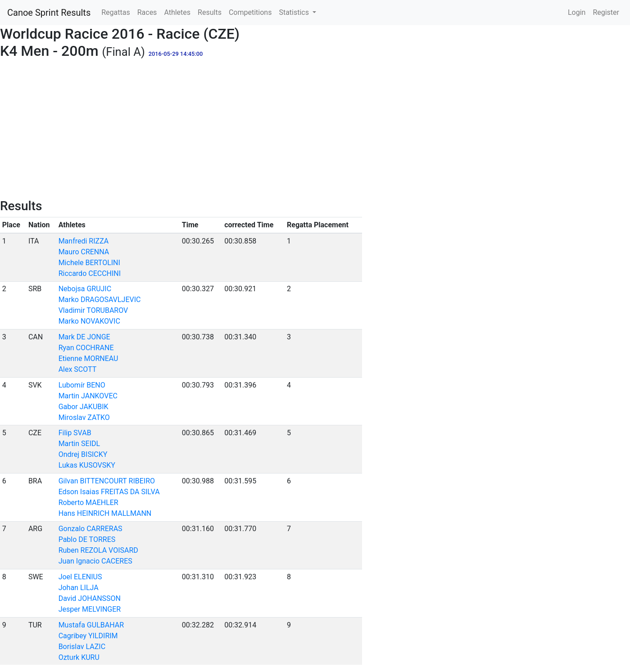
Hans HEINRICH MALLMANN (105, 513)
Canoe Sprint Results (49, 13)
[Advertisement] (315, 131)
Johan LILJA (79, 588)
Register (606, 12)
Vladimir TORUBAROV (93, 310)
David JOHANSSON (90, 598)
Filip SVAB (75, 433)
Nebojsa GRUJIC (85, 289)
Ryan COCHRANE (86, 348)
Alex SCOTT (78, 369)
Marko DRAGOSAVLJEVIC (100, 300)
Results (210, 12)
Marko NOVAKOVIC (89, 321)
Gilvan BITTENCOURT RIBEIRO (107, 481)
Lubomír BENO (82, 385)
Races (147, 12)
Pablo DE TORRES (87, 539)
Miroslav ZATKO (84, 417)
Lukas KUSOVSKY (87, 465)
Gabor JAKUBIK (84, 407)
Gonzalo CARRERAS (91, 529)
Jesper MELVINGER (90, 609)
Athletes (177, 12)
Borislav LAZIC (82, 647)
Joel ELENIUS (80, 577)
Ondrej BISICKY (83, 454)
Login (577, 12)
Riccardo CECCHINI (90, 273)
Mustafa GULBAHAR (91, 625)
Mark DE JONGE (84, 337)
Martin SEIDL (79, 444)
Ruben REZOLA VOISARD (98, 550)
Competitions (250, 12)
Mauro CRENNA (84, 252)
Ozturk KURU (79, 657)
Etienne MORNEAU (88, 359)
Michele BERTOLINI (89, 263)
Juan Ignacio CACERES (95, 561)
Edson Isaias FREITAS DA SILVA (109, 492)
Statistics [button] (295, 12)
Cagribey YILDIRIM (88, 636)
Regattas (116, 12)
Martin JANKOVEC (88, 396)
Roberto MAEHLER (88, 503)
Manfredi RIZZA (84, 241)
